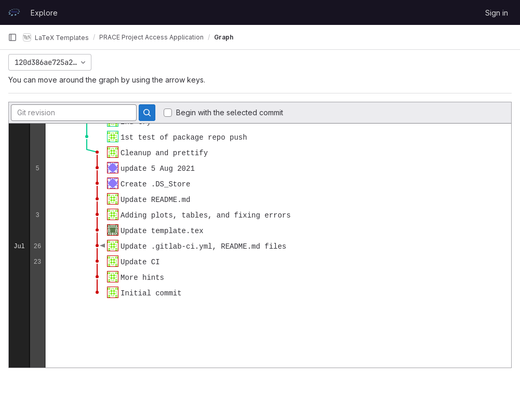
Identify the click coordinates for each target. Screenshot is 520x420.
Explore (44, 13)
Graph (224, 37)
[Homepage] (14, 12)
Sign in (497, 13)
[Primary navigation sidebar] (12, 37)
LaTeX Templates (56, 37)
